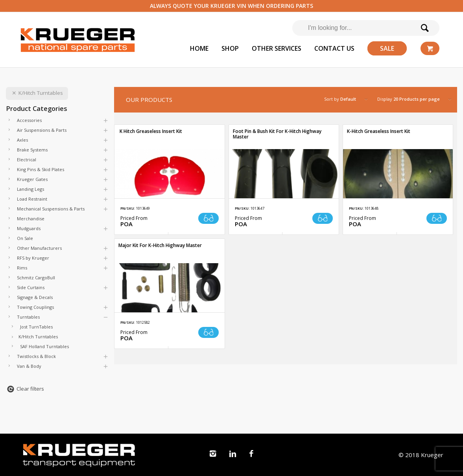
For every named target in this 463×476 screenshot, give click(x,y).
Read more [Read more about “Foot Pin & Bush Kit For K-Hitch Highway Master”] (323, 218)
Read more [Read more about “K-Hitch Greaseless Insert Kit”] (437, 218)
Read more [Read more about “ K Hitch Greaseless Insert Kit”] (208, 218)
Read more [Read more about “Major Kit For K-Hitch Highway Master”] (208, 332)
